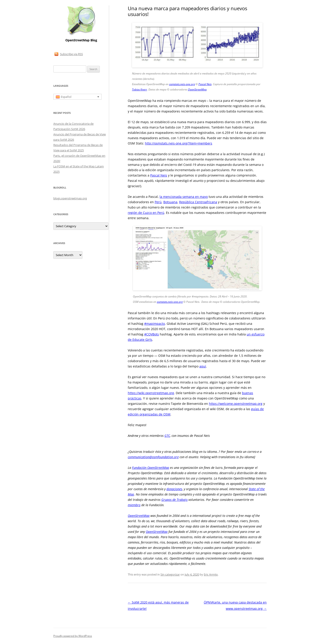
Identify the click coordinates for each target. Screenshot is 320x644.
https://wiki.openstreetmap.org (151, 393)
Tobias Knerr (140, 89)
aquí (203, 366)
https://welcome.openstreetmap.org (236, 404)
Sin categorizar (170, 574)
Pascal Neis (205, 84)
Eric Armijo (211, 574)
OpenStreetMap (197, 89)
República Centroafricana (198, 202)
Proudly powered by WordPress (73, 636)
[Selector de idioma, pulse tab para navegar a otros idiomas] (77, 97)
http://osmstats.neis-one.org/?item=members (179, 143)
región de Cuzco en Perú (146, 213)
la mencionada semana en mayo (184, 197)
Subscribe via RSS (71, 54)
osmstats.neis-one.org (182, 84)
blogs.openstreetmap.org (70, 198)
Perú (158, 202)
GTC (167, 436)
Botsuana (170, 202)
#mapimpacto (155, 324)
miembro (134, 505)
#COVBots (152, 334)
